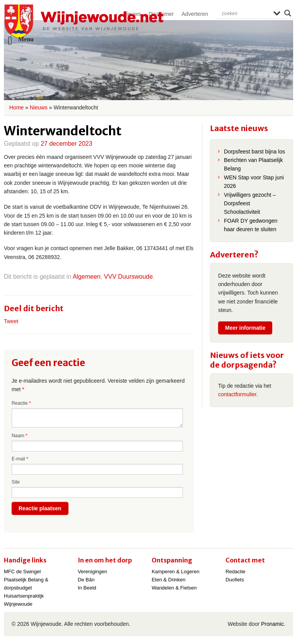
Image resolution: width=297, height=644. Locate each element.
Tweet (11, 321)
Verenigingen (92, 572)
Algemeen (87, 277)
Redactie (235, 572)
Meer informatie (245, 328)
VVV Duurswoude (128, 277)
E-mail (20, 459)
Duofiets (235, 580)
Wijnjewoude (84, 22)
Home (16, 107)
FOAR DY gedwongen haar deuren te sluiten (251, 225)
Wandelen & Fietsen (174, 588)
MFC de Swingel (22, 572)
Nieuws (39, 107)
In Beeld (87, 588)
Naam (20, 436)
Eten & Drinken (168, 580)
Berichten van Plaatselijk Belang (253, 164)
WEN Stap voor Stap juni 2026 (254, 182)
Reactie (21, 403)
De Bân (86, 580)
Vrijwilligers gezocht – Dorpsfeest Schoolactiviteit (250, 204)
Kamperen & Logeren (176, 572)
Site (16, 482)
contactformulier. (238, 394)
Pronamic (272, 624)
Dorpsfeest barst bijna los (254, 152)
